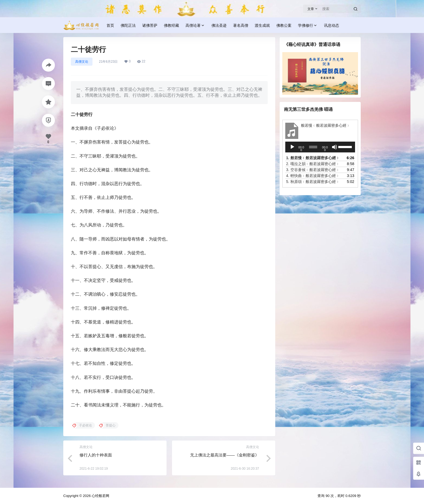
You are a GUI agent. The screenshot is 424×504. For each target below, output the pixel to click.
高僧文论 (82, 62)
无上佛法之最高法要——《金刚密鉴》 (225, 455)
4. (313, 176)
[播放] (292, 147)
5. (313, 182)
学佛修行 (308, 26)
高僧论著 (195, 26)
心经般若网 (100, 496)
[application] (320, 147)
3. (313, 170)
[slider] (313, 147)
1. (313, 158)
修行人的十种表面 (96, 455)
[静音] (334, 147)
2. (313, 164)
